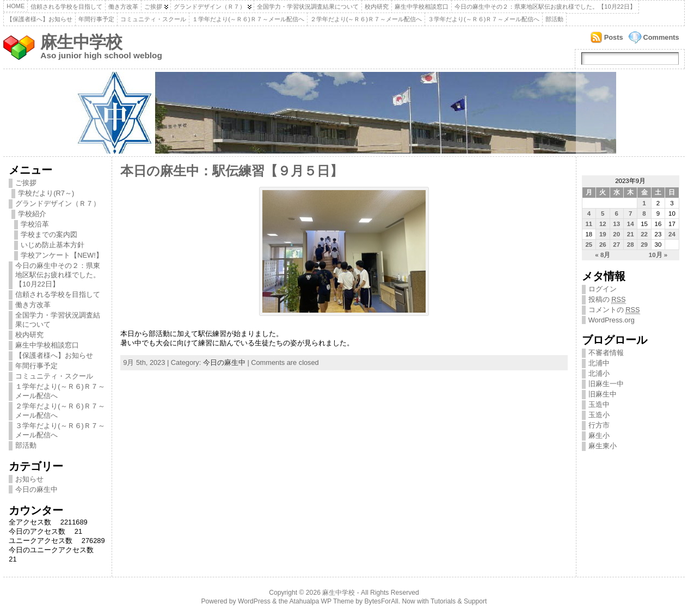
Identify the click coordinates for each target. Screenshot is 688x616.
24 (672, 234)
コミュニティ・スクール (153, 19)
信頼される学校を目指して (66, 7)
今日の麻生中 (36, 489)
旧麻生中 (603, 394)
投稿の (607, 300)
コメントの (614, 310)
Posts (614, 37)
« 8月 (603, 255)
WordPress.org (612, 320)
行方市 (599, 425)
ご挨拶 (153, 7)
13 (616, 224)
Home (16, 6)
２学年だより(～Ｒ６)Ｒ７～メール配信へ (366, 19)
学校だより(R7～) (46, 193)
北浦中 (599, 363)
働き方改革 (123, 7)
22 (644, 234)
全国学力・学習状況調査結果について (308, 7)
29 (644, 245)
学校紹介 (32, 214)
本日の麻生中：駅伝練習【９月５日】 (232, 171)
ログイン (603, 289)
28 (631, 245)
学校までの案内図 (49, 234)
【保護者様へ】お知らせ (39, 19)
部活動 (554, 19)
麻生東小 (603, 446)
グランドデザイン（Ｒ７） (210, 7)
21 (631, 234)
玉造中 (599, 404)
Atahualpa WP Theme (321, 601)
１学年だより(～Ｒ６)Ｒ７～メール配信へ (248, 19)
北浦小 (599, 373)
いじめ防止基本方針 (53, 245)
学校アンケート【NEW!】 (62, 255)
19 (603, 234)
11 (589, 224)
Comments (661, 37)
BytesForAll (382, 601)
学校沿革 (35, 224)
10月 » (658, 255)
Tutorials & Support (459, 601)
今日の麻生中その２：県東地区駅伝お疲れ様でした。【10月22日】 (545, 7)
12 (603, 224)
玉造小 (599, 415)
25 (589, 245)
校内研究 (377, 7)
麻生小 (599, 435)
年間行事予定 (96, 19)
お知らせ (29, 479)
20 (616, 234)
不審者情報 (606, 353)
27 (616, 245)
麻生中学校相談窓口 (422, 7)
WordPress (254, 601)
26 (603, 245)
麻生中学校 (81, 42)
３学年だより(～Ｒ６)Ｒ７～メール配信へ (484, 19)
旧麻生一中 (606, 384)
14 (631, 224)
